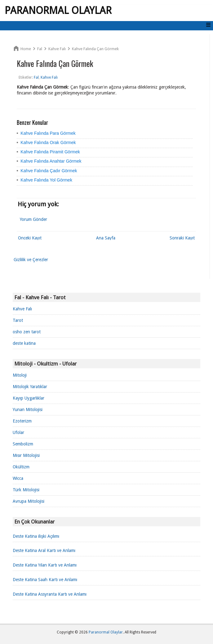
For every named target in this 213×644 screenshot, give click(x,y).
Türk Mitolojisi (26, 490)
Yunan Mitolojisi (28, 410)
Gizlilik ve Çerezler (31, 260)
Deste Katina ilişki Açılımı (36, 536)
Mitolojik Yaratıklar (30, 387)
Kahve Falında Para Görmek (48, 133)
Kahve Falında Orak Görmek (48, 142)
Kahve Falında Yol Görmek (46, 180)
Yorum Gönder (33, 219)
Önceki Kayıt (30, 238)
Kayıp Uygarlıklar (29, 398)
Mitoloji (20, 375)
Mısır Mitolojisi (26, 455)
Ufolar (18, 432)
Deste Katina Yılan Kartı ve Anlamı (45, 565)
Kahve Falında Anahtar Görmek (51, 161)
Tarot (18, 320)
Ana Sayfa (106, 238)
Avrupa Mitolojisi (29, 501)
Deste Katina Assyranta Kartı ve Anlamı (50, 594)
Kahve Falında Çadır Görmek (49, 171)
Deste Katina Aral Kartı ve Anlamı (44, 550)
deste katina (24, 343)
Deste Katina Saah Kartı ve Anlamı (45, 580)
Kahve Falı (22, 309)
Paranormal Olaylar (58, 11)
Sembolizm (23, 444)
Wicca (18, 478)
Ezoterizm (22, 421)
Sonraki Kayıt (182, 238)
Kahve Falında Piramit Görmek (50, 152)
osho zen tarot (27, 332)
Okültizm (21, 467)
